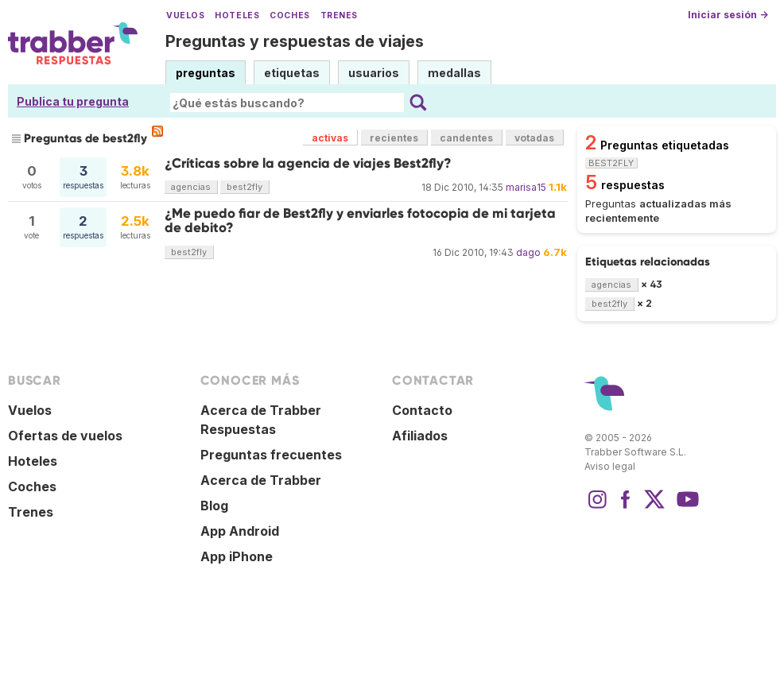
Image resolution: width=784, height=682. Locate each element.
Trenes (339, 15)
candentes (466, 138)
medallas (454, 73)
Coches (289, 15)
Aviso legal (610, 466)
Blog (214, 506)
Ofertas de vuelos (65, 436)
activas (330, 138)
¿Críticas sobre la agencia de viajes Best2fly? (308, 163)
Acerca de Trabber (261, 480)
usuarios (374, 73)
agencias (191, 187)
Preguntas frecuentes (271, 455)
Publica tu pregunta (73, 101)
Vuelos (185, 15)
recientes (394, 138)
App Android (240, 531)
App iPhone (237, 556)
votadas (534, 138)
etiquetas (292, 73)
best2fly (245, 187)
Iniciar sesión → (728, 15)
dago (528, 252)
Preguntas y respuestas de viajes (295, 41)
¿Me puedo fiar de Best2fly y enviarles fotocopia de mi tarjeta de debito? (360, 221)
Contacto (422, 410)
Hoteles (237, 15)
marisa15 (526, 187)
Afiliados (420, 436)
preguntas (206, 73)
